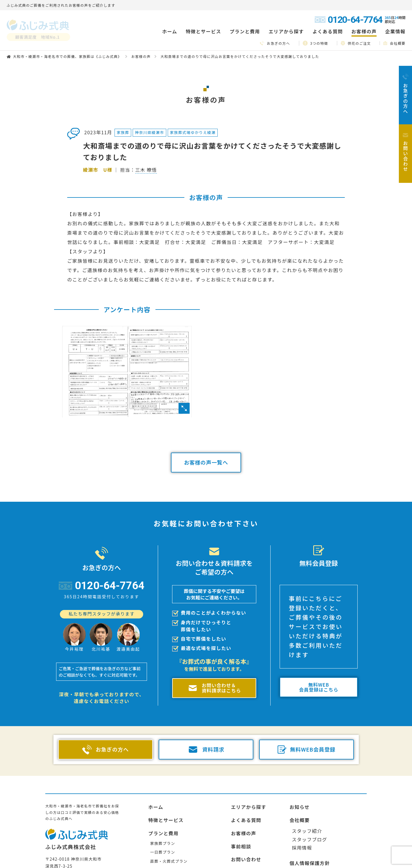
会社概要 (394, 43)
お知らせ (300, 807)
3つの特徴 (315, 43)
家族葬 (123, 132)
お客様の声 (364, 31)
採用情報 (302, 848)
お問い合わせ (246, 859)
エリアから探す (249, 807)
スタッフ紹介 (307, 831)
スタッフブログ (310, 839)
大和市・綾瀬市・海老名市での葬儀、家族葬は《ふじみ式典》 (67, 56)
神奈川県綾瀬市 (150, 132)
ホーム (170, 31)
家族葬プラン (163, 843)
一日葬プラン (163, 852)
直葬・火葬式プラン (169, 861)
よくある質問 (328, 31)
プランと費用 (163, 833)
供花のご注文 (356, 43)
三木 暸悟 (146, 170)
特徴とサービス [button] (204, 31)
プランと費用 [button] (245, 31)
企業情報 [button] (395, 31)
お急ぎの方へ (275, 43)
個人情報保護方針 (310, 863)
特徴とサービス (166, 820)
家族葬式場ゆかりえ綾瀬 (193, 132)
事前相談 (241, 846)
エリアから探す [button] (286, 31)
